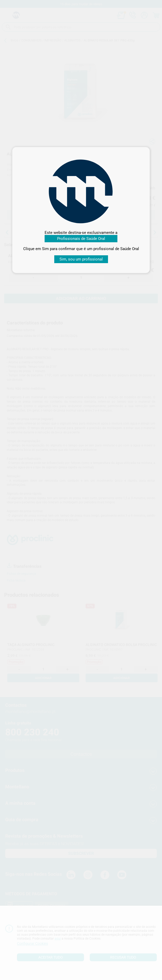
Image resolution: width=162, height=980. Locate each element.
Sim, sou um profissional (81, 259)
